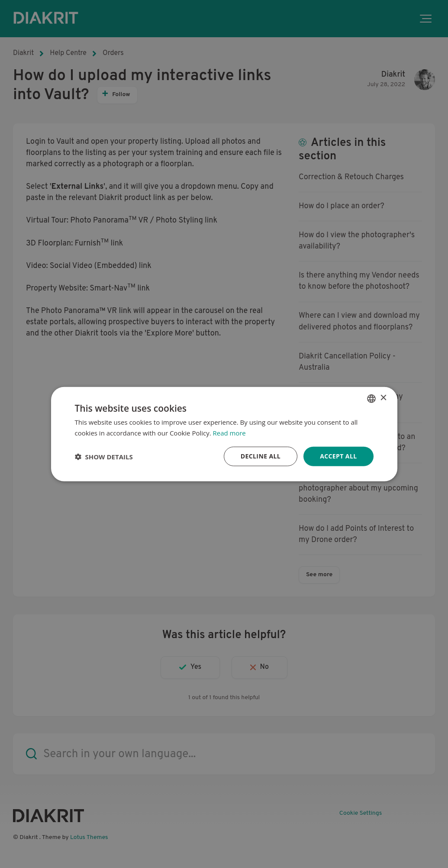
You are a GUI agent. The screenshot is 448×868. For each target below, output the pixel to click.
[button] (104, 456)
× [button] (383, 398)
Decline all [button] (261, 456)
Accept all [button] (338, 456)
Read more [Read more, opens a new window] (230, 432)
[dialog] (224, 434)
